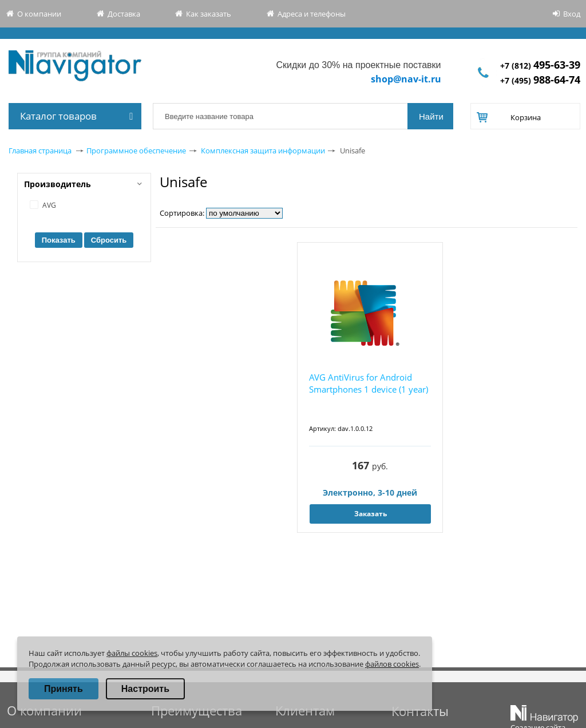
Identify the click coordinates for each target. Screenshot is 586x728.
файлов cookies (392, 664)
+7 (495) (540, 80)
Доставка (124, 14)
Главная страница (40, 151)
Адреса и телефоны (312, 14)
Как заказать (209, 14)
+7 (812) (540, 66)
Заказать (371, 514)
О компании (39, 14)
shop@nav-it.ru (406, 79)
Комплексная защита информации (263, 151)
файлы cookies (132, 653)
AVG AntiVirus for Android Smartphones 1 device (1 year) (369, 383)
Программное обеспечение (136, 151)
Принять (64, 689)
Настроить (145, 689)
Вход (572, 14)
